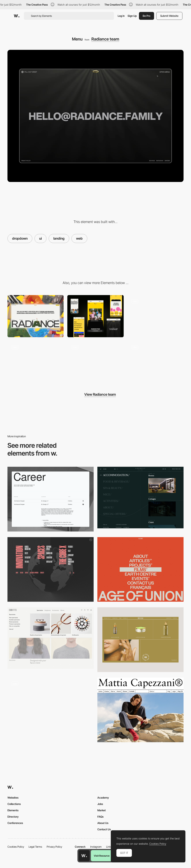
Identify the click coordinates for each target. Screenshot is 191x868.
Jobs (100, 804)
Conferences (15, 823)
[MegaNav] (140, 710)
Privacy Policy (54, 847)
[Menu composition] (51, 569)
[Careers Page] (51, 499)
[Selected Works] (155, 362)
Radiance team (105, 39)
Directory (13, 817)
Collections (14, 804)
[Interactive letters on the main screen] (155, 316)
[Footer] (95, 362)
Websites (13, 798)
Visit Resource (102, 856)
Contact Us (104, 829)
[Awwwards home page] (84, 856)
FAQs (100, 817)
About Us (103, 823)
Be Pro (147, 16)
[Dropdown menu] (51, 710)
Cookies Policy (16, 847)
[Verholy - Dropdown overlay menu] (140, 498)
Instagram (96, 847)
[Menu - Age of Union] (140, 569)
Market (102, 810)
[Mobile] (95, 316)
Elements (13, 810)
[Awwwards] (17, 16)
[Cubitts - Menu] (51, 638)
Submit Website (169, 16)
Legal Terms (35, 847)
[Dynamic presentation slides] (36, 362)
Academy (103, 798)
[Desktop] (36, 316)
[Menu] (140, 640)
